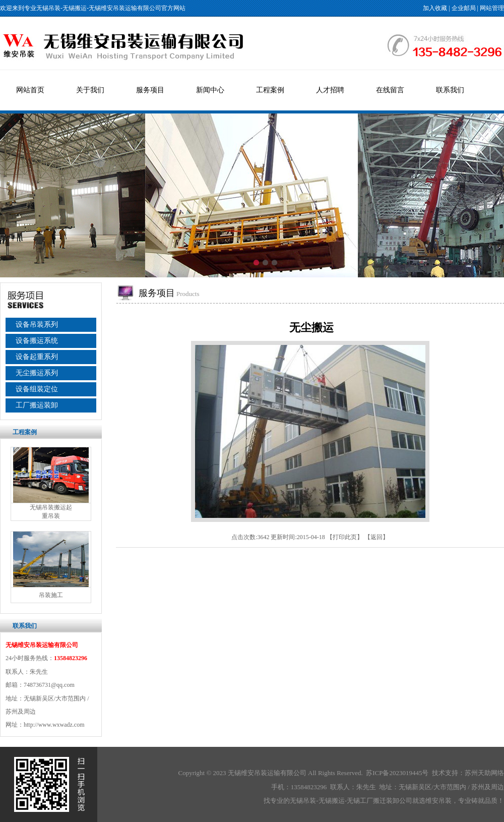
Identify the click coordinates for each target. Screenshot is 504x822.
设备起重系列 (37, 357)
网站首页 (30, 90)
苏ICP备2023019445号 (397, 773)
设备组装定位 (37, 389)
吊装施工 (51, 595)
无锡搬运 (75, 8)
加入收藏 (435, 8)
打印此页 (345, 537)
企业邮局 (464, 8)
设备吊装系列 (37, 325)
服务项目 (150, 90)
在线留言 (390, 90)
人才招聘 (330, 90)
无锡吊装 (48, 8)
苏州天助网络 (484, 773)
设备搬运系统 (37, 341)
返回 (376, 537)
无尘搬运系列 (37, 373)
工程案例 (270, 90)
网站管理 (492, 8)
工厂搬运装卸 (37, 405)
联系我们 (450, 90)
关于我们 (90, 90)
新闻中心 (210, 90)
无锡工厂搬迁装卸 (373, 801)
